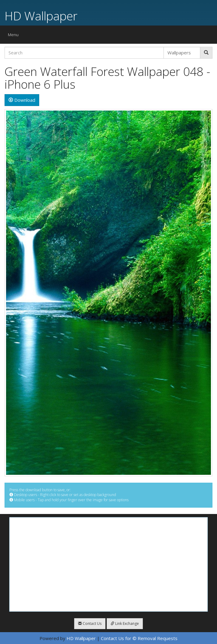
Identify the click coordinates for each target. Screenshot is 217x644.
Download (22, 100)
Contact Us (90, 623)
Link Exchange (125, 623)
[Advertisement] (108, 564)
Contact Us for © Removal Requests (139, 638)
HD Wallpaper (41, 16)
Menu (15, 36)
